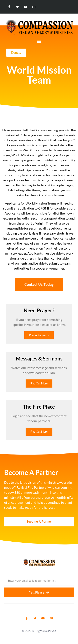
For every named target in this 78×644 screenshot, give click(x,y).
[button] (39, 41)
